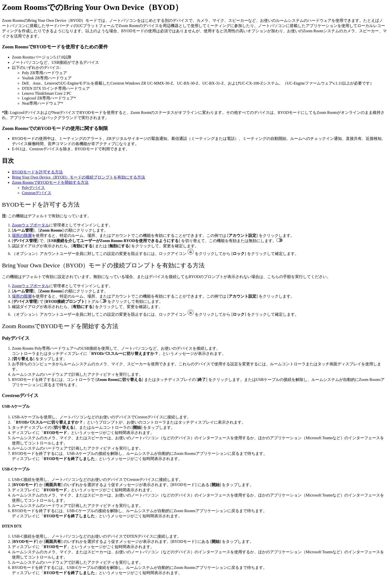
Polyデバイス (33, 188)
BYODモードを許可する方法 (37, 172)
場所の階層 (22, 235)
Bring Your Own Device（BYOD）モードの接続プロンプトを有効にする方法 (79, 177)
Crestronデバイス (37, 193)
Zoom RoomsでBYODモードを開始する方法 (50, 182)
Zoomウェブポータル (31, 225)
